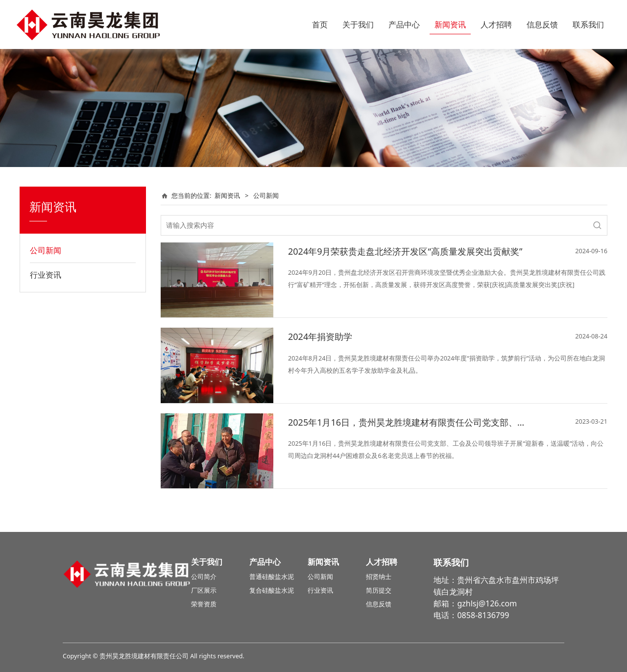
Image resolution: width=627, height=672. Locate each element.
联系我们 (588, 24)
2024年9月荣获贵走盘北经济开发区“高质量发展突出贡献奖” (405, 251)
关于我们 (358, 24)
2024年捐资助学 (320, 336)
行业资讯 (46, 275)
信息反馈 (542, 24)
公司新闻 (46, 250)
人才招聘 (496, 24)
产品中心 (404, 24)
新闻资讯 (450, 24)
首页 (320, 24)
